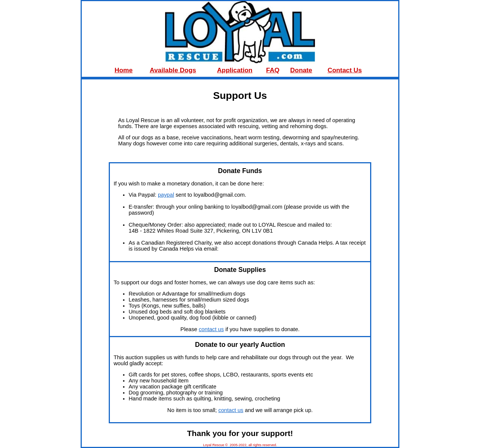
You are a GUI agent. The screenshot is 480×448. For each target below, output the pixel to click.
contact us (211, 329)
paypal (166, 195)
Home (124, 70)
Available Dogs (173, 70)
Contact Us (344, 70)
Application (235, 70)
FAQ (273, 70)
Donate (301, 70)
